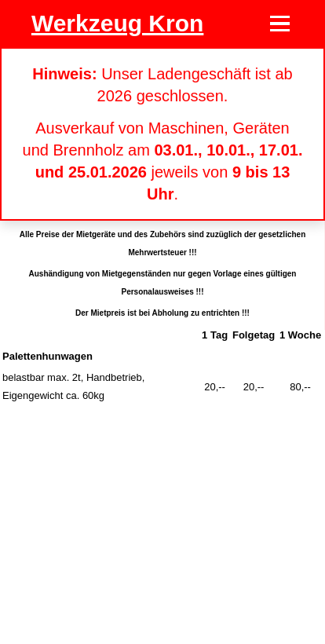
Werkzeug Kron (117, 23)
